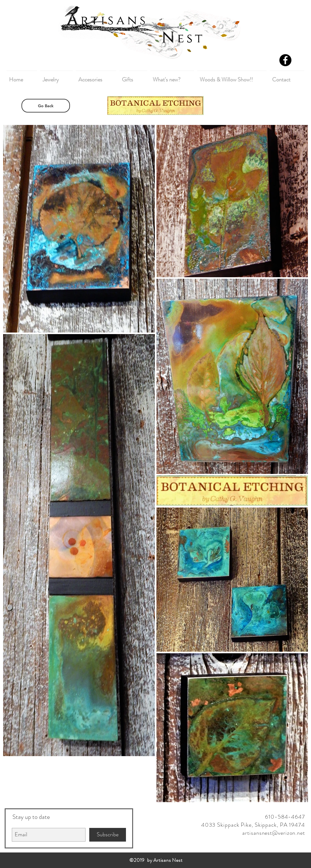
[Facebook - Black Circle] (285, 60)
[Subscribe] (108, 835)
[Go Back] (46, 106)
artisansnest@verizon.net (274, 833)
